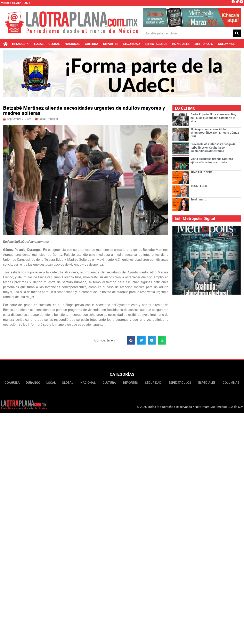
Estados (21, 44)
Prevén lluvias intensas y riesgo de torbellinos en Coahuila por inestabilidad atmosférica (213, 148)
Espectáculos (156, 44)
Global (54, 44)
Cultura (92, 44)
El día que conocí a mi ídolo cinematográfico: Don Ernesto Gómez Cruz (215, 133)
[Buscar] (237, 33)
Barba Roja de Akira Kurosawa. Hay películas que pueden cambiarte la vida (213, 119)
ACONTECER (199, 187)
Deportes (111, 44)
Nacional (72, 44)
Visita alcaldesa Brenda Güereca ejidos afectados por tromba (212, 161)
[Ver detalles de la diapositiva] (192, 17)
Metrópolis (204, 44)
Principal (52, 120)
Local (39, 44)
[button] (131, 341)
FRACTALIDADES (201, 173)
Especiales (181, 44)
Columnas (226, 44)
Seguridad (132, 44)
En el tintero (198, 200)
